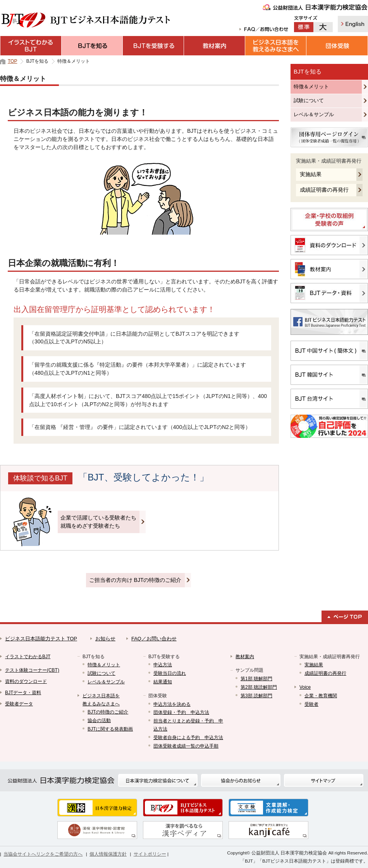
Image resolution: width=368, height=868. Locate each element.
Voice (305, 687)
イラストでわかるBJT (31, 46)
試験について (309, 100)
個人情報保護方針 (108, 854)
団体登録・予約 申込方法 (181, 712)
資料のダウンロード (26, 681)
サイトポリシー (150, 854)
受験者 (311, 704)
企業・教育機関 (321, 696)
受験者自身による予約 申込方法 (188, 738)
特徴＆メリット (311, 87)
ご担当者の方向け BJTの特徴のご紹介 (135, 580)
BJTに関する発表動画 (110, 729)
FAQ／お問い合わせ (154, 639)
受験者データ (19, 704)
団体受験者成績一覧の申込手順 (186, 746)
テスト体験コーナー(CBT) (32, 670)
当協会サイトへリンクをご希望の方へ (43, 854)
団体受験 (337, 46)
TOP (12, 61)
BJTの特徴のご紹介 (108, 712)
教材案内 (215, 46)
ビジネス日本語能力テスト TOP (41, 639)
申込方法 (163, 665)
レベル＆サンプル (314, 114)
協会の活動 (99, 720)
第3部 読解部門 (256, 696)
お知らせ (105, 639)
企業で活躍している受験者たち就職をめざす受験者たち (98, 522)
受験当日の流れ (170, 673)
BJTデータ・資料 (23, 693)
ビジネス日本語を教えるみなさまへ (276, 46)
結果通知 (163, 682)
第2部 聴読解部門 (259, 687)
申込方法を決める (172, 704)
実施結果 (311, 174)
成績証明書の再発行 (324, 190)
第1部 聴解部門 (256, 679)
